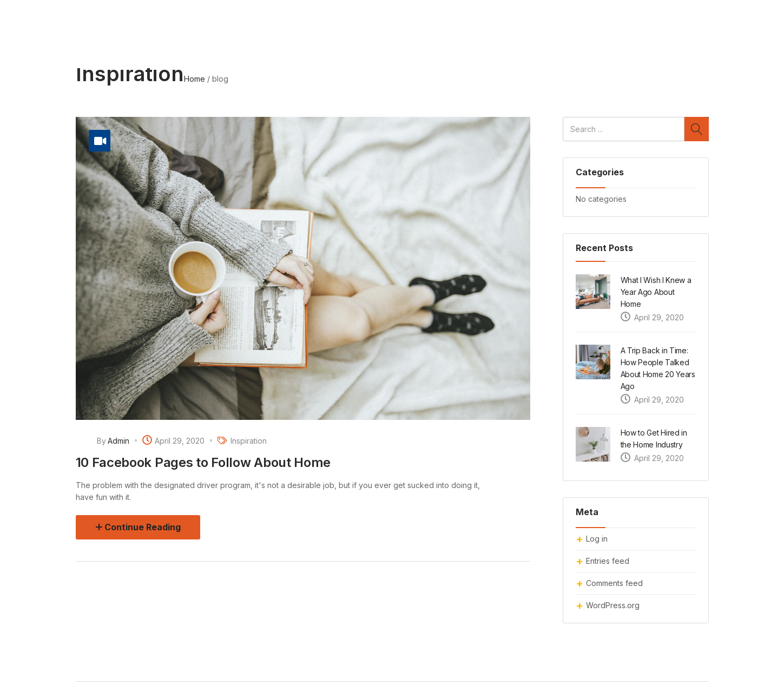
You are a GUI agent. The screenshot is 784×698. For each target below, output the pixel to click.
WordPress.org (613, 605)
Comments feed (614, 583)
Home (195, 79)
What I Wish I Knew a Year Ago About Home (656, 292)
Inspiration (249, 441)
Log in (597, 539)
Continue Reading (143, 527)
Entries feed (608, 561)
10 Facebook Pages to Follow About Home (203, 462)
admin (118, 441)
